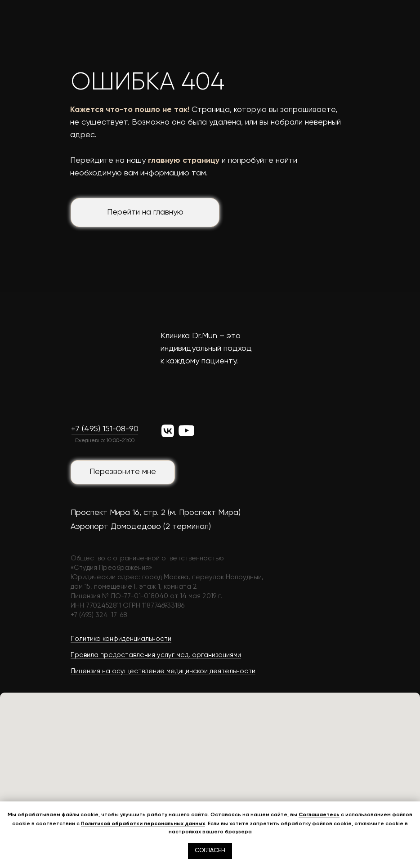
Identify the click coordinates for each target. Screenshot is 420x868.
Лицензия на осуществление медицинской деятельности (163, 671)
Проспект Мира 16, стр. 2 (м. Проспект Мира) (156, 513)
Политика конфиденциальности (121, 639)
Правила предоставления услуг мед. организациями (156, 655)
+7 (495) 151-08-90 (105, 429)
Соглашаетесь (319, 814)
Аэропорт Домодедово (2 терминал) (141, 527)
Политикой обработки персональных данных (143, 823)
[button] (123, 472)
